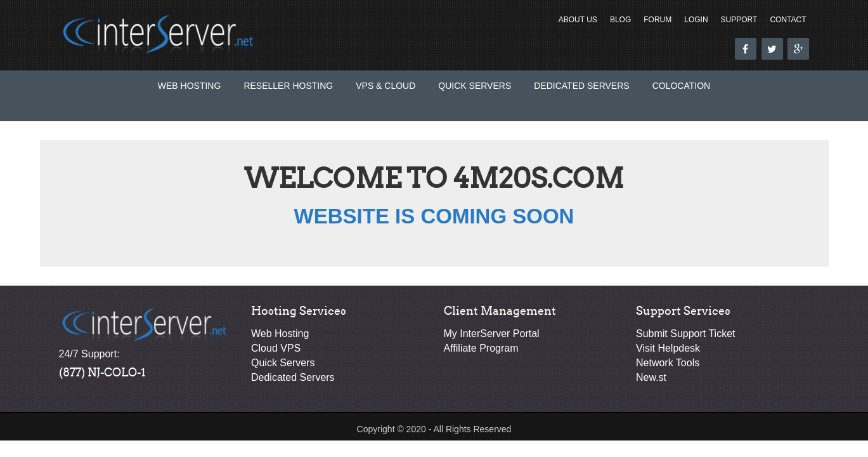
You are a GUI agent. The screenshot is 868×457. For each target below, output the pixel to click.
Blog (620, 20)
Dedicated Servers (581, 86)
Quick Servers (475, 86)
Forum (657, 20)
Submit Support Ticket (686, 334)
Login (696, 20)
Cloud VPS (276, 348)
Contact (788, 20)
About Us (578, 20)
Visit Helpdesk (668, 348)
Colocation (682, 86)
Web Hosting (190, 86)
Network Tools (668, 363)
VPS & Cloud (385, 86)
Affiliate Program (481, 348)
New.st (651, 377)
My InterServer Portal (492, 334)
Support (739, 20)
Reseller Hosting (288, 86)
